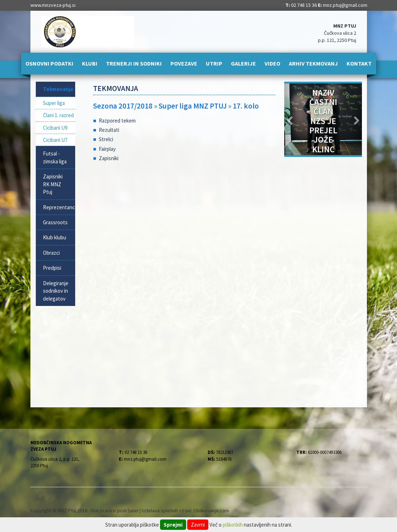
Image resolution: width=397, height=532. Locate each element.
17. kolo (246, 106)
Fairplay (107, 149)
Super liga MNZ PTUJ (193, 106)
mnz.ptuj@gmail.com (345, 5)
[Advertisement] (184, 225)
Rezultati (109, 130)
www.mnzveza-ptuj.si (53, 5)
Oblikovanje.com (211, 511)
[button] (290, 119)
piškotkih (233, 525)
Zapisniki (109, 158)
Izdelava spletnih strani (166, 511)
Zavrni (198, 525)
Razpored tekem (117, 121)
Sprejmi (173, 525)
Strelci (106, 139)
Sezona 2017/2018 (123, 106)
